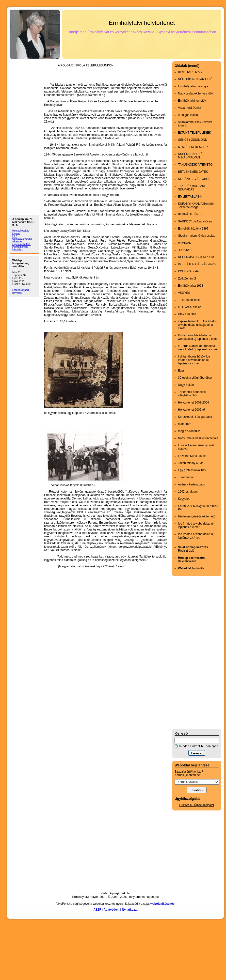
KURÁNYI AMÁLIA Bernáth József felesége (196, 205)
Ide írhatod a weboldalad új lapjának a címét (196, 525)
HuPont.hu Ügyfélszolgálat (197, 805)
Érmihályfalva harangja (193, 86)
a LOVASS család (190, 307)
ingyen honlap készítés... (20, 248)
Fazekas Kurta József (192, 456)
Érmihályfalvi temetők (192, 101)
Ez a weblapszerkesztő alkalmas (22, 239)
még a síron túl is (189, 431)
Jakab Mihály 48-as (191, 463)
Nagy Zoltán (186, 385)
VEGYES (184, 293)
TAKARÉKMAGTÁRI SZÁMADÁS (192, 188)
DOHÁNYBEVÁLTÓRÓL (194, 179)
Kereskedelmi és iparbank (195, 417)
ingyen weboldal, (22, 244)
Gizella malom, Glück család (197, 236)
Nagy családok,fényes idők (196, 93)
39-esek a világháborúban (195, 378)
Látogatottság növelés (21, 291)
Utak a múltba (187, 314)
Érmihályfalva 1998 (191, 286)
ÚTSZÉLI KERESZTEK (193, 147)
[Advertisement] (192, 653)
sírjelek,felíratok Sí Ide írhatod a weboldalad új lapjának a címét (198, 325)
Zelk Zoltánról (187, 279)
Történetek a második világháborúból (192, 394)
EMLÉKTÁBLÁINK (190, 197)
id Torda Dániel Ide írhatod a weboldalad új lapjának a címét (198, 348)
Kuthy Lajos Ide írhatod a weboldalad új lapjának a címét (198, 337)
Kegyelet (184, 499)
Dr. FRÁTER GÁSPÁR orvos (197, 264)
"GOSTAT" (185, 250)
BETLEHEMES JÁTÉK (193, 172)
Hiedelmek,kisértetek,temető (197, 516)
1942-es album (188, 492)
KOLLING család (189, 271)
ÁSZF (97, 910)
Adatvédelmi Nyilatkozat (121, 910)
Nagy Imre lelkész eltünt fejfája (198, 438)
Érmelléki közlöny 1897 (193, 229)
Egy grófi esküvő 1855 (193, 470)
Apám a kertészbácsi (192, 484)
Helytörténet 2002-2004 (193, 403)
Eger (181, 371)
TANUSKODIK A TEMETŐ (195, 165)
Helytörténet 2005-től (192, 410)
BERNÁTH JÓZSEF (191, 214)
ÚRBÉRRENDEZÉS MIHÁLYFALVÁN (191, 156)
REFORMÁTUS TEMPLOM (196, 257)
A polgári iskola (188, 115)
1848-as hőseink (189, 300)
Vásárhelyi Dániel (189, 108)
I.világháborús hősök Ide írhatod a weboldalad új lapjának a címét (194, 360)
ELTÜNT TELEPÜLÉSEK (194, 133)
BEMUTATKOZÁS (190, 72)
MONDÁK (185, 243)
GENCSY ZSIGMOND (193, 140)
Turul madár (186, 477)
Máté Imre (185, 424)
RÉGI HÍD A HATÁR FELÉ (195, 79)
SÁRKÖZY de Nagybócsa (195, 221)
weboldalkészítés (162, 904)
